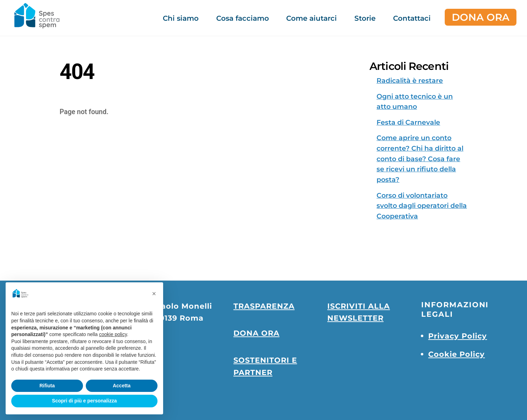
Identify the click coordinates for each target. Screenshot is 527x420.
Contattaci (412, 18)
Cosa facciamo (243, 18)
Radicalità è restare (410, 81)
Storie (365, 18)
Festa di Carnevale (408, 122)
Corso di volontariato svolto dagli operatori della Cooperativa (422, 206)
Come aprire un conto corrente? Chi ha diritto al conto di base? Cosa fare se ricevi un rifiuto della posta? (420, 159)
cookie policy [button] (113, 334)
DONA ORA (481, 17)
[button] (154, 294)
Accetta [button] (122, 386)
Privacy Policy (458, 336)
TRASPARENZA (264, 306)
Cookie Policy (457, 354)
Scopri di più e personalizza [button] (84, 401)
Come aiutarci (311, 18)
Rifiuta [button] (47, 386)
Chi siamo (181, 18)
